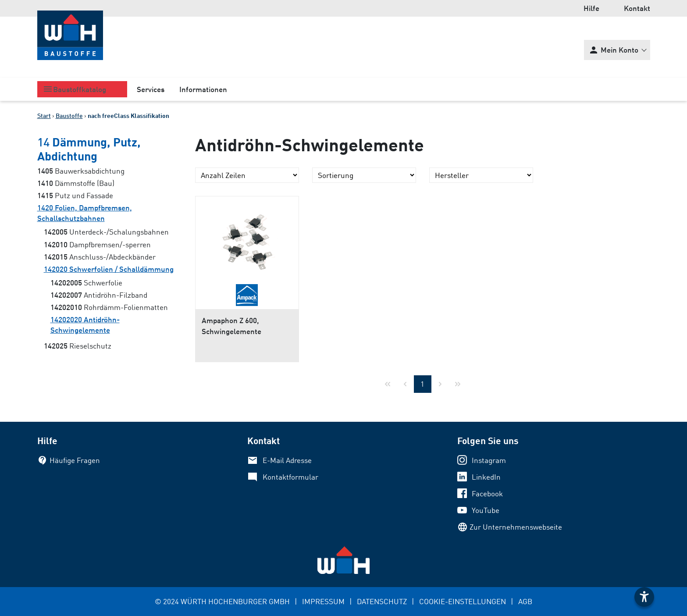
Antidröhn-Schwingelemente (85, 325)
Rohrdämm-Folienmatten (109, 307)
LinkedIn (486, 477)
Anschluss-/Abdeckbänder (100, 257)
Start (44, 116)
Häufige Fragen (75, 460)
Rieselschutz (78, 346)
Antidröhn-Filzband (99, 295)
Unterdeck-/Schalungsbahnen (106, 232)
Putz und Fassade (75, 195)
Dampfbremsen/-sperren (97, 244)
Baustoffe (69, 116)
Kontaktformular (290, 477)
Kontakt (637, 8)
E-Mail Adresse (287, 460)
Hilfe (591, 8)
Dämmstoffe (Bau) (76, 183)
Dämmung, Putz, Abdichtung (89, 149)
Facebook (487, 493)
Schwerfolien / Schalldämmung (109, 269)
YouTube (486, 510)
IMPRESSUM (323, 601)
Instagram (489, 460)
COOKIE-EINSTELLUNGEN (463, 601)
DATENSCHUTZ (382, 601)
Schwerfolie (86, 283)
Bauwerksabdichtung (81, 171)
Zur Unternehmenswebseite (516, 527)
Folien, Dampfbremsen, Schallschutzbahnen (85, 213)
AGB (525, 601)
